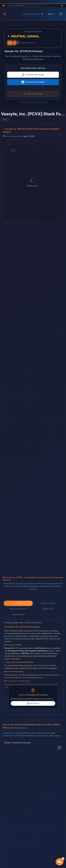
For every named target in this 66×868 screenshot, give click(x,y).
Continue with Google (33, 75)
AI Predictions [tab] (48, 609)
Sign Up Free (33, 703)
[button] (60, 862)
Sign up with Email (33, 94)
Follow (5, 120)
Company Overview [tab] (48, 603)
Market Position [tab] (18, 615)
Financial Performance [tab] (18, 609)
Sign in (51, 14)
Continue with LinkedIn (33, 82)
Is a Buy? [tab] (18, 603)
